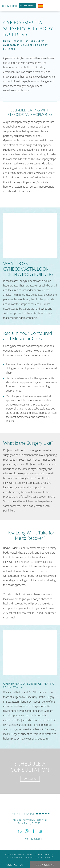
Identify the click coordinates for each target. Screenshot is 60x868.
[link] (30, 814)
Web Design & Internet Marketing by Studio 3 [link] (30, 857)
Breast (18, 41)
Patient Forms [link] (27, 6)
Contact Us (30, 779)
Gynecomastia (35, 41)
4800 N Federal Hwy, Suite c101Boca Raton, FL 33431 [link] (30, 822)
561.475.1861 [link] (9, 6)
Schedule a (30, 767)
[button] (19, 831)
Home (7, 41)
